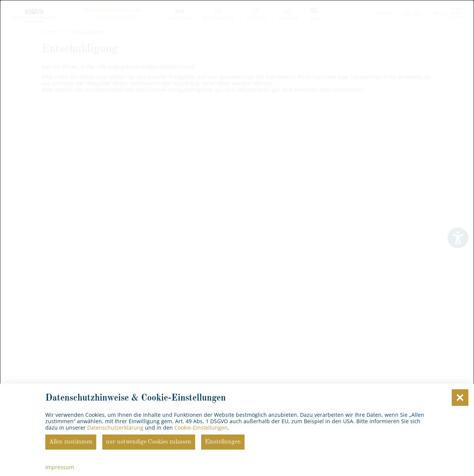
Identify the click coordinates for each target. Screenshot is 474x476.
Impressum (60, 467)
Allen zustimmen (71, 442)
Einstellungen (223, 442)
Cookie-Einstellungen (201, 428)
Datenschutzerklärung (115, 428)
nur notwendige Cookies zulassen (149, 442)
